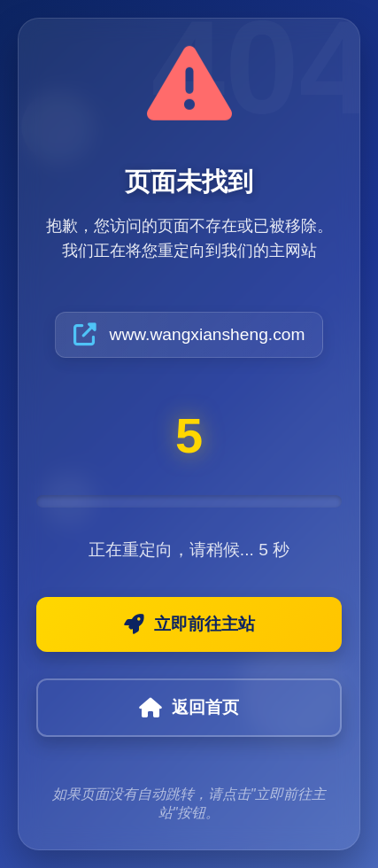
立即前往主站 (189, 624)
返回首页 (189, 708)
